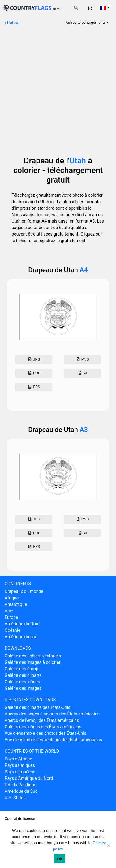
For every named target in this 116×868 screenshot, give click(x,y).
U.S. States (15, 798)
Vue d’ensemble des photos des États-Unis (45, 733)
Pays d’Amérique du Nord (29, 778)
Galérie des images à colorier (32, 662)
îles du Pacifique (20, 785)
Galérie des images (23, 688)
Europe (11, 617)
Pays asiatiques (20, 765)
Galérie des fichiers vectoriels (33, 656)
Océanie (13, 630)
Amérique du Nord (22, 624)
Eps (34, 387)
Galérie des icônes (22, 682)
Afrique (12, 598)
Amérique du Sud (21, 791)
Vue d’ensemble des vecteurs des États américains (53, 740)
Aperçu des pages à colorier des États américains (52, 714)
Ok (60, 859)
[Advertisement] (58, 88)
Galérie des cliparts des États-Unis (37, 707)
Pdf (34, 373)
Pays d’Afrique (18, 759)
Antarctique (16, 604)
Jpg (34, 360)
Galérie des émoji (21, 669)
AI (82, 373)
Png (82, 360)
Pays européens (20, 772)
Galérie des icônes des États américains (43, 727)
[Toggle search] (76, 8)
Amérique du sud (21, 637)
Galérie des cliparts (23, 675)
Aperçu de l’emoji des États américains (42, 720)
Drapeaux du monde (24, 591)
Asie (9, 611)
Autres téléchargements (86, 23)
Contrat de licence (20, 819)
